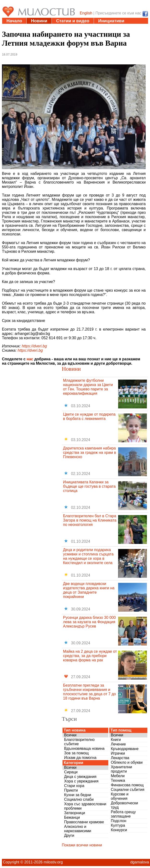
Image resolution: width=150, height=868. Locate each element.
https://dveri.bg (34, 346)
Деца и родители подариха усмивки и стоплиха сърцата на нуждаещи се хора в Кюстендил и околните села (88, 556)
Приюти (71, 790)
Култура (118, 825)
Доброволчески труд (124, 805)
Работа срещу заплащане (123, 814)
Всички (70, 735)
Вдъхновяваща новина (84, 748)
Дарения (59, 27)
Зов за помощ (76, 753)
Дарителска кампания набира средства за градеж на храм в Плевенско (89, 452)
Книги (116, 740)
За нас (112, 27)
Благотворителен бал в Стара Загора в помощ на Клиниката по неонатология (90, 520)
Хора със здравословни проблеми (85, 806)
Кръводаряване (125, 749)
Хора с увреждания (81, 781)
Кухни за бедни (78, 795)
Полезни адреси (24, 27)
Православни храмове (84, 822)
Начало (14, 21)
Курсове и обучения (120, 796)
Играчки (118, 753)
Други (69, 835)
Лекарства (120, 758)
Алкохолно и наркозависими (78, 829)
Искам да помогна (80, 758)
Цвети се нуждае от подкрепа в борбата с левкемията (89, 416)
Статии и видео (73, 21)
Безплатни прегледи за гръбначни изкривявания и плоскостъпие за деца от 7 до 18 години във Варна (89, 692)
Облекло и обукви (127, 762)
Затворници (75, 813)
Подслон (118, 821)
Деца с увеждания (80, 777)
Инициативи (111, 21)
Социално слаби (79, 799)
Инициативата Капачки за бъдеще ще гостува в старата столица (89, 486)
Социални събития (127, 790)
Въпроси (87, 27)
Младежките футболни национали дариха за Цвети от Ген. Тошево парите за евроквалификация (88, 387)
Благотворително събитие (79, 742)
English (86, 13)
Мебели (118, 776)
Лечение (118, 744)
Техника (118, 780)
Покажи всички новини (82, 845)
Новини (39, 21)
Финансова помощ (127, 785)
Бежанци (72, 817)
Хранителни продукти (121, 769)
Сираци (71, 772)
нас (30, 359)
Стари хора (74, 786)
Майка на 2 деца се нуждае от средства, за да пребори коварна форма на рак (90, 656)
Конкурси (119, 830)
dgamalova (140, 862)
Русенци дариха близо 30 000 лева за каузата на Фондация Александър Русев (89, 622)
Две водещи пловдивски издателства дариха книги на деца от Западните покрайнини (89, 590)
